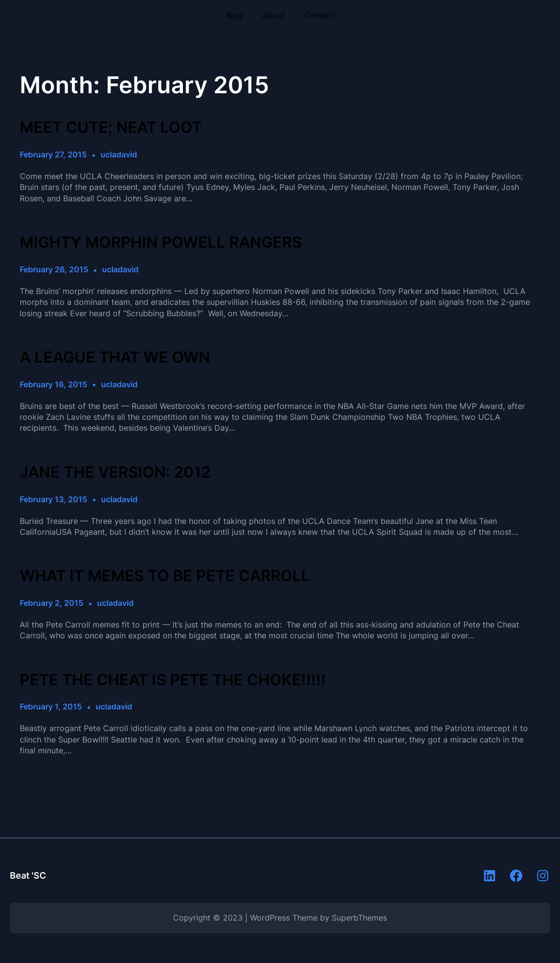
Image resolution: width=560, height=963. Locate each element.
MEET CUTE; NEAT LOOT (111, 128)
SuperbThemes (359, 918)
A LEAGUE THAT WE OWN (115, 357)
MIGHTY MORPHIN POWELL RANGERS (161, 242)
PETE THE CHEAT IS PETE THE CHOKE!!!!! (173, 680)
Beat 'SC (28, 875)
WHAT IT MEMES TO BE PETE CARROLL (165, 576)
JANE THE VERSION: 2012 (115, 472)
